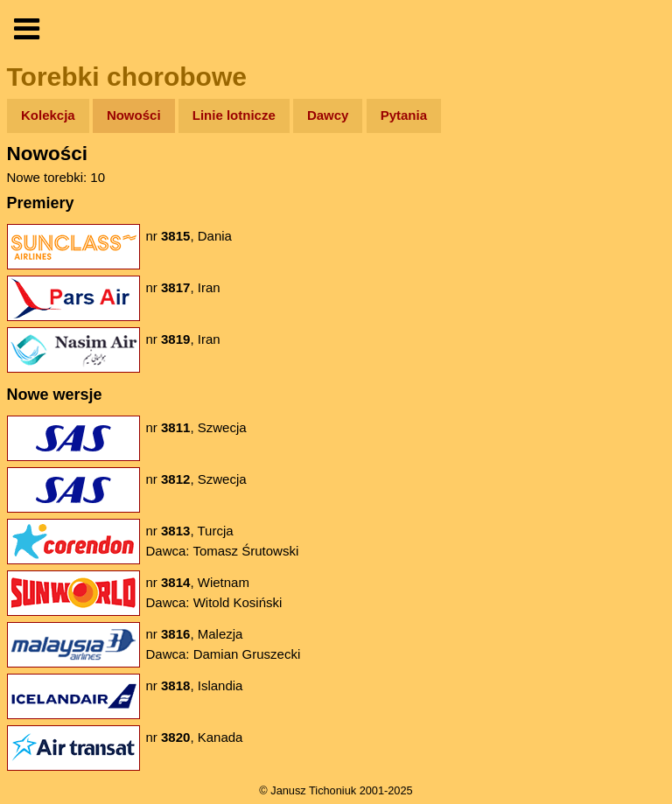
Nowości (134, 115)
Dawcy (328, 115)
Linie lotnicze (234, 115)
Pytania (404, 115)
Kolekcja (48, 115)
